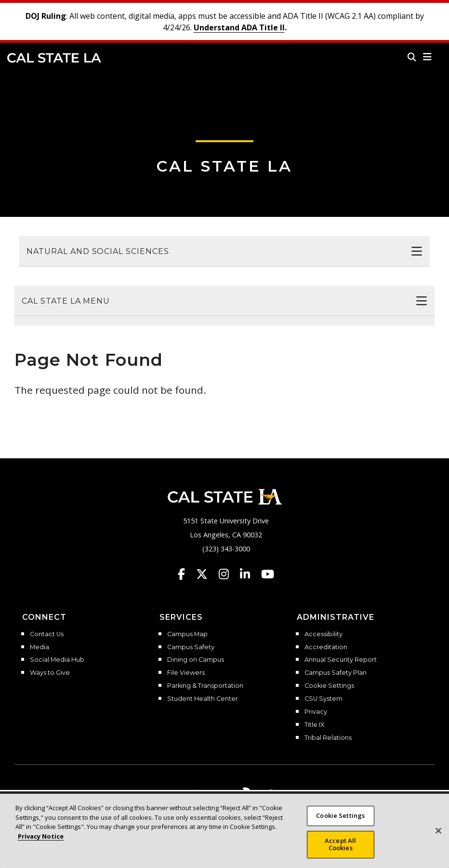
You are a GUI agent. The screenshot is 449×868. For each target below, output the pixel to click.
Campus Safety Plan (336, 673)
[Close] (438, 831)
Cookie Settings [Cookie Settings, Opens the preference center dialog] (340, 815)
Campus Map (187, 634)
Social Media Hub (57, 660)
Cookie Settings (329, 686)
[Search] (412, 57)
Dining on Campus (196, 660)
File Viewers (186, 673)
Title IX (314, 725)
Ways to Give (50, 673)
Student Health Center (203, 699)
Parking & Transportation (205, 686)
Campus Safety (191, 647)
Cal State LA (54, 58)
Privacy (316, 712)
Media (40, 647)
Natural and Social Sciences (98, 251)
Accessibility (324, 634)
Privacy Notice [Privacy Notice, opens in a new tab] (41, 836)
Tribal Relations (328, 738)
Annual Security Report (341, 660)
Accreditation (326, 647)
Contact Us (47, 634)
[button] (428, 57)
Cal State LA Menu (66, 301)
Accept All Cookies (340, 844)
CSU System (324, 699)
